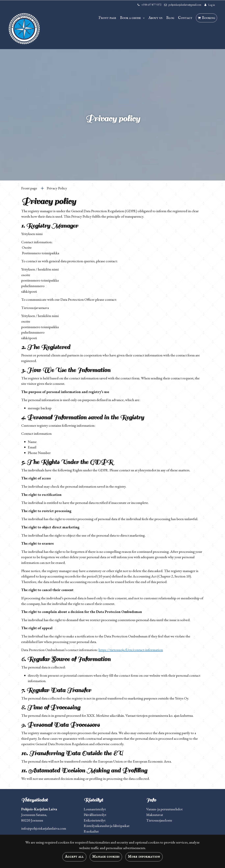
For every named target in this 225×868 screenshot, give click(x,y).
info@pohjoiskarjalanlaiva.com (44, 828)
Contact (185, 18)
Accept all (74, 857)
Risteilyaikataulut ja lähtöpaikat (107, 826)
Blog (170, 18)
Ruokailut (91, 831)
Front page (107, 18)
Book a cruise (131, 18)
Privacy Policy (57, 188)
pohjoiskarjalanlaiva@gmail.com (185, 5)
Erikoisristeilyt (95, 820)
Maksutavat (155, 815)
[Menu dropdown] (143, 18)
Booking (209, 18)
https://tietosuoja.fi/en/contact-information (131, 650)
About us (155, 18)
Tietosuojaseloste (159, 820)
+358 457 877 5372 (151, 5)
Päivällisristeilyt (95, 815)
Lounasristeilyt (95, 809)
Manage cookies (106, 857)
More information (144, 857)
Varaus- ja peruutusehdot (164, 809)
